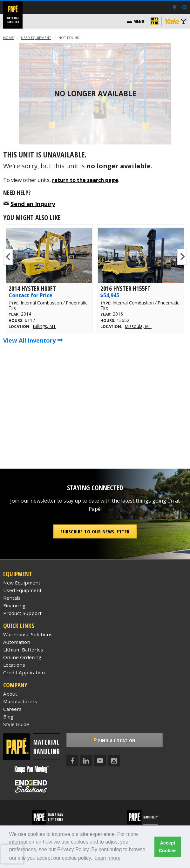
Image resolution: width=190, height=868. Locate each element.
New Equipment (22, 583)
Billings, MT (44, 326)
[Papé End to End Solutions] (32, 787)
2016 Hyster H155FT (126, 288)
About (10, 694)
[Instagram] (114, 761)
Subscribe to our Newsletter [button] (95, 531)
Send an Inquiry (33, 204)
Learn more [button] (108, 858)
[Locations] (174, 8)
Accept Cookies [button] (168, 847)
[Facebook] (72, 761)
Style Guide (16, 724)
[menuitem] (136, 21)
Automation (17, 642)
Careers (12, 709)
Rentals (12, 598)
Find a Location (115, 740)
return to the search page (85, 180)
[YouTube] (100, 761)
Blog (8, 717)
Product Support (22, 613)
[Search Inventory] (185, 8)
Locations (14, 665)
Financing (14, 605)
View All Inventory (33, 340)
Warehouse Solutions (28, 634)
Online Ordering (22, 657)
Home (8, 38)
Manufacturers (20, 701)
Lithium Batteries (23, 650)
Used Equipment (36, 38)
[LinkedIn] (86, 761)
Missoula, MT (138, 326)
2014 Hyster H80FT (32, 288)
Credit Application (24, 672)
